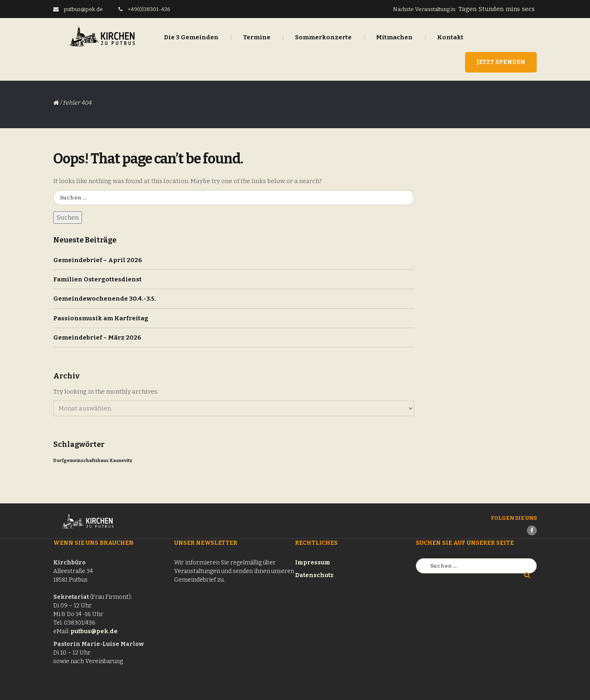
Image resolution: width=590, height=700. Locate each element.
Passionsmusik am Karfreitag (101, 318)
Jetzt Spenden (501, 62)
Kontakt (450, 37)
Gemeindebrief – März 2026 (97, 338)
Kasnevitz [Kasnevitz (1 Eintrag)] (121, 461)
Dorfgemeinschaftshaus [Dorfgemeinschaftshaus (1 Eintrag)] (81, 461)
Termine (257, 37)
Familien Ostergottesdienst (98, 279)
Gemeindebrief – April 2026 (98, 260)
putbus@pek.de (94, 631)
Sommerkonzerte (323, 37)
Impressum (313, 563)
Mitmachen (394, 37)
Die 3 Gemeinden (191, 37)
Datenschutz (314, 575)
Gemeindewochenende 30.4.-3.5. (105, 299)
